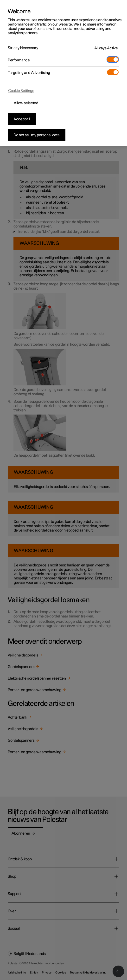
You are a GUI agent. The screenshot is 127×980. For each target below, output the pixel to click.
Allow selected (26, 103)
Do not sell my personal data (37, 135)
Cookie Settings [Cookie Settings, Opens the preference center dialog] (21, 91)
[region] (63, 73)
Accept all (22, 119)
